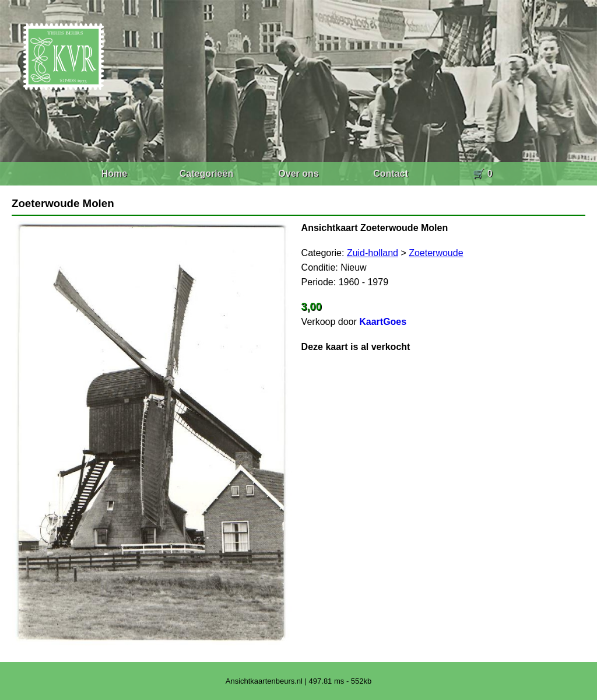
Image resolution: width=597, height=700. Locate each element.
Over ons (298, 174)
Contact (391, 174)
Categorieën (206, 174)
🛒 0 (482, 174)
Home (114, 174)
